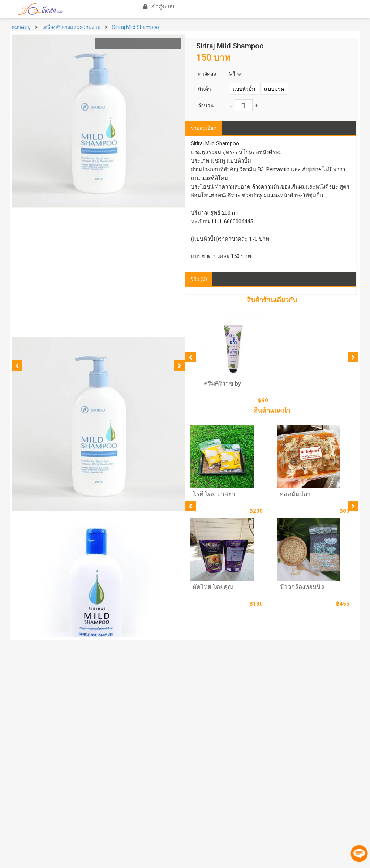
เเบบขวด (274, 89)
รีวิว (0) (199, 279)
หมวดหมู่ (21, 27)
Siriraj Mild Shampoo (135, 27)
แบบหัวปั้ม (244, 89)
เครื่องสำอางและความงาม (71, 27)
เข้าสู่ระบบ (157, 7)
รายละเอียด (204, 128)
